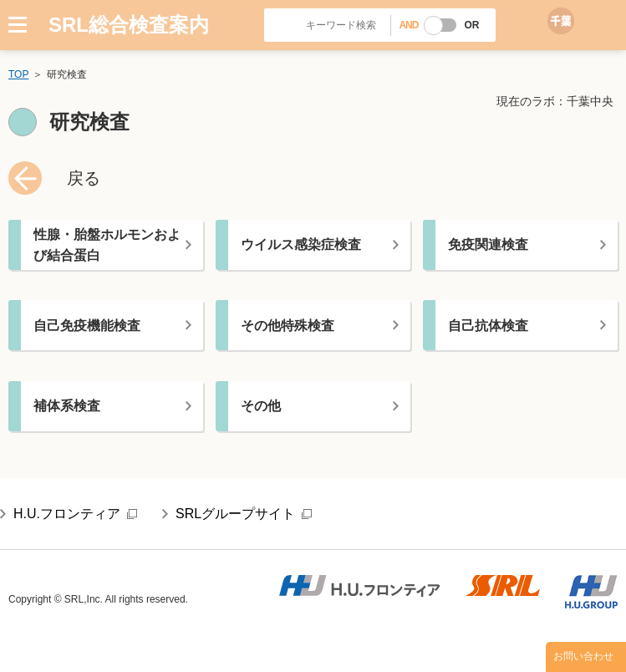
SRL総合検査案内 (129, 25)
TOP (18, 74)
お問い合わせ (583, 656)
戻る (84, 178)
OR (471, 25)
